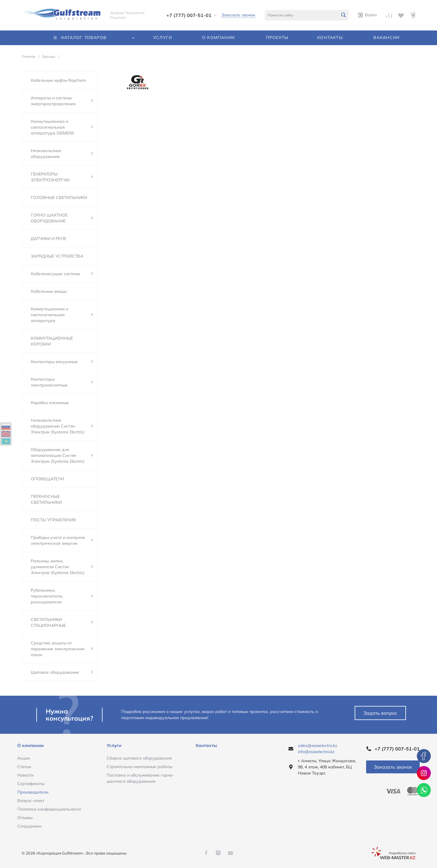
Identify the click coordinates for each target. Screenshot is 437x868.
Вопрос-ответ (31, 801)
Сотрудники (29, 826)
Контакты (206, 745)
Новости (25, 775)
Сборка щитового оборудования (139, 758)
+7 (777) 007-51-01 (189, 15)
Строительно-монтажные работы (139, 767)
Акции (24, 758)
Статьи (24, 767)
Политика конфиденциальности (49, 809)
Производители (33, 792)
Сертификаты (31, 784)
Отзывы (25, 818)
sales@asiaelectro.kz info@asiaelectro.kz (317, 749)
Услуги (114, 745)
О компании (30, 745)
